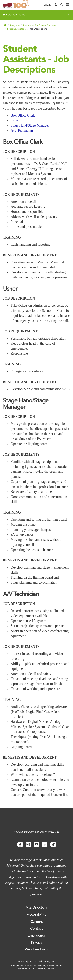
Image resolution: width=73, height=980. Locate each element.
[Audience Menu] (56, 5)
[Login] (47, 5)
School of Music (14, 15)
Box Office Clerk (23, 115)
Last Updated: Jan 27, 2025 (42, 962)
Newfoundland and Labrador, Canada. (37, 968)
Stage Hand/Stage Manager (30, 125)
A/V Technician (22, 130)
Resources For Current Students (40, 25)
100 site (22, 5)
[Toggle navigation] (68, 5)
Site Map (22, 962)
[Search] (62, 5)
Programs (15, 25)
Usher (15, 120)
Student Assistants (17, 29)
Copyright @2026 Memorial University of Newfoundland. (36, 966)
